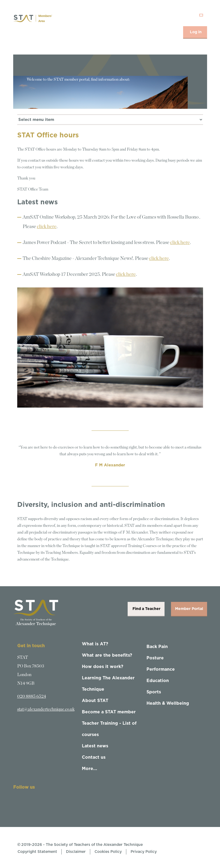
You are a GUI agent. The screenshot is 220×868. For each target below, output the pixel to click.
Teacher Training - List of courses (109, 729)
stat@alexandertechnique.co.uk (46, 709)
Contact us (94, 757)
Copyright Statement (37, 852)
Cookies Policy (108, 852)
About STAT (95, 701)
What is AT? (95, 644)
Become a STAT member (109, 712)
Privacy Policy (144, 852)
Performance (161, 669)
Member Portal (189, 609)
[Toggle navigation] (201, 15)
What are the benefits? (107, 655)
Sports (154, 692)
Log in (196, 32)
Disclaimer (76, 852)
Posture (155, 658)
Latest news (95, 746)
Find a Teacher (146, 609)
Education (158, 681)
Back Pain (157, 647)
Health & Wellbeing (168, 703)
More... (90, 769)
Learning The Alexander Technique (108, 684)
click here (47, 227)
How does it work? (103, 667)
